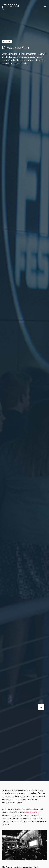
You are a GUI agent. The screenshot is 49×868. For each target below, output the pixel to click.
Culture (7, 41)
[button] (45, 7)
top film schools (33, 812)
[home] (11, 7)
